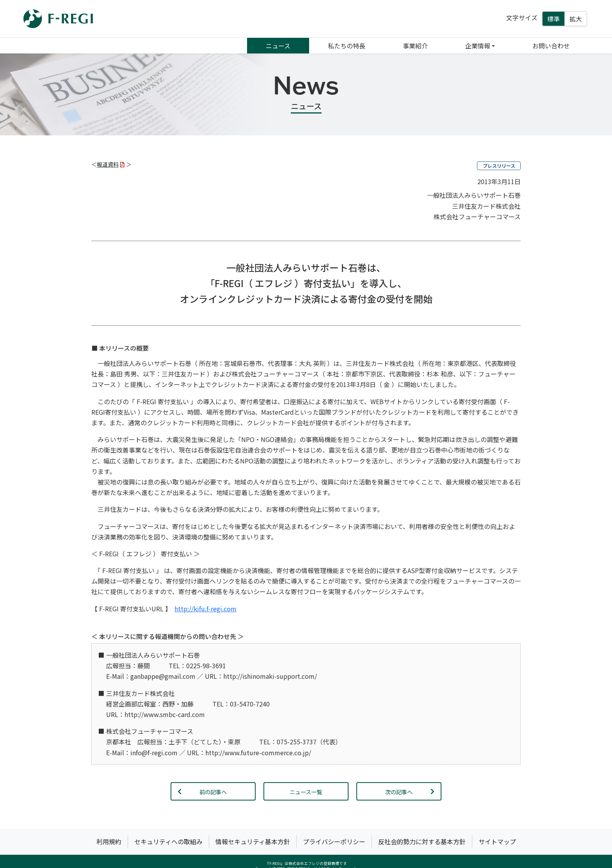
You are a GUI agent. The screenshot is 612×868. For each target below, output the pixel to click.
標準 (553, 19)
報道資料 (111, 164)
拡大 (576, 19)
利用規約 (109, 841)
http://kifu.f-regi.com (205, 609)
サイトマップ (497, 841)
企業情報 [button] (478, 46)
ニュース (278, 46)
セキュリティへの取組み (168, 841)
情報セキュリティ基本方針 (253, 841)
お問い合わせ (551, 46)
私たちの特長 (347, 46)
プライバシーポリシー (334, 841)
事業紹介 (415, 46)
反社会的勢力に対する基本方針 (422, 841)
